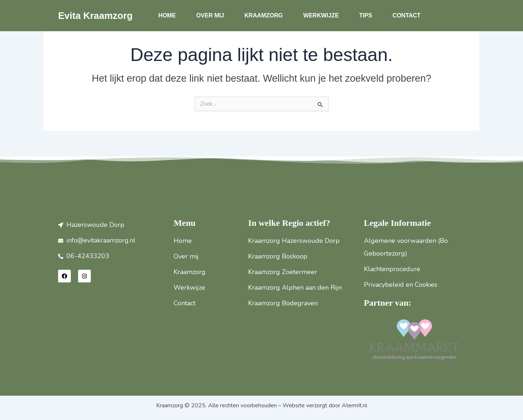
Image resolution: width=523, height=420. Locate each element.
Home (167, 15)
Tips (366, 15)
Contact (407, 15)
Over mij (210, 15)
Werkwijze (321, 15)
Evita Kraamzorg (95, 16)
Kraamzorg (264, 15)
